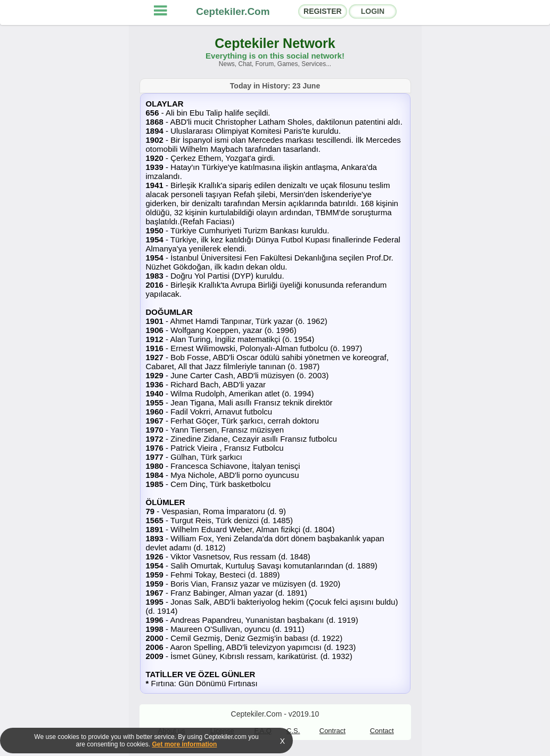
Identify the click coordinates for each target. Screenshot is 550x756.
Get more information (184, 744)
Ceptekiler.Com (233, 11)
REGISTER (323, 11)
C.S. (293, 731)
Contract (333, 731)
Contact (382, 731)
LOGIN (373, 11)
